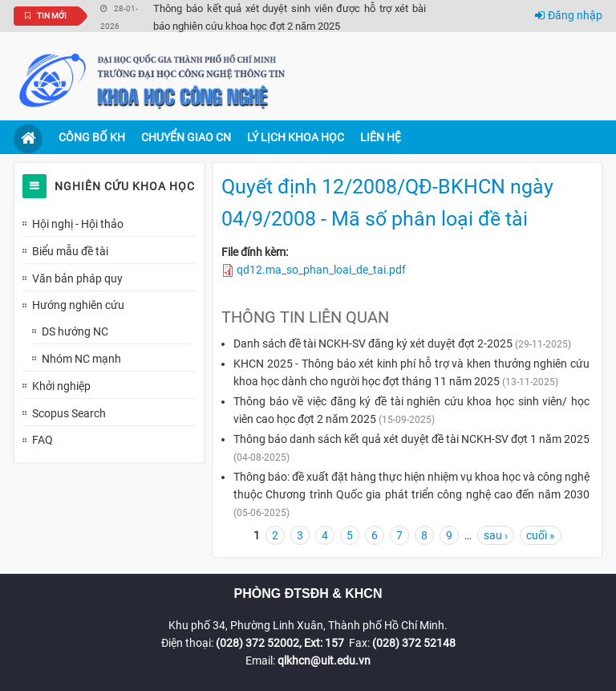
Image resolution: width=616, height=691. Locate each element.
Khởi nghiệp (61, 386)
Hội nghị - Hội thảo (78, 224)
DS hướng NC (75, 331)
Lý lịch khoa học (296, 137)
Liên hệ (381, 137)
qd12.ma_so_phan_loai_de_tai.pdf (321, 270)
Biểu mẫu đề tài (70, 251)
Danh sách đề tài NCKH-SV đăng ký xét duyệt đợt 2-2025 (373, 343)
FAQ (43, 440)
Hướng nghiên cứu (78, 305)
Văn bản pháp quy (77, 278)
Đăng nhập (569, 15)
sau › (496, 535)
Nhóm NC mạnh (81, 359)
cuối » (541, 535)
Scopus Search (69, 413)
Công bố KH (92, 137)
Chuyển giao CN (186, 137)
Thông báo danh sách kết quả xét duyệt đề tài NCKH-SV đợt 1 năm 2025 (411, 439)
